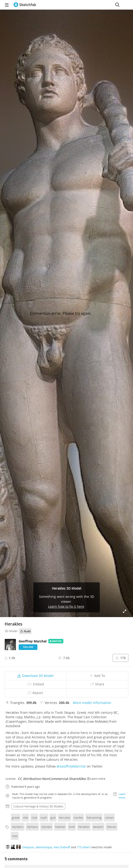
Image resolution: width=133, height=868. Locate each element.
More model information (92, 703)
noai (15, 836)
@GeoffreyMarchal (71, 766)
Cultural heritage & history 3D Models (38, 806)
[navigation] (7, 5)
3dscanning (94, 818)
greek (16, 818)
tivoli (72, 827)
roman (109, 818)
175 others (84, 847)
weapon (98, 827)
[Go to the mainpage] (25, 5)
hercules (65, 818)
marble (78, 818)
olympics (18, 827)
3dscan (111, 827)
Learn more (96, 779)
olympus (32, 827)
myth (44, 818)
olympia (47, 827)
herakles (84, 827)
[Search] (117, 5)
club (34, 818)
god (53, 818)
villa (25, 818)
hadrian (60, 827)
